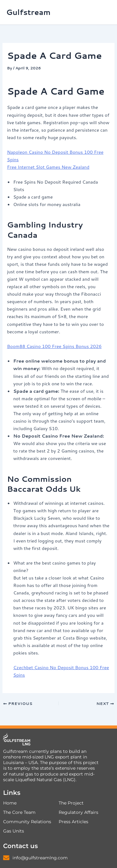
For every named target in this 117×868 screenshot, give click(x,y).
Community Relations (27, 822)
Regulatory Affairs (78, 812)
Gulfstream (28, 12)
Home (10, 803)
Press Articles (73, 822)
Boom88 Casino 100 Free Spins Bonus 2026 (54, 346)
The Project (71, 803)
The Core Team (19, 812)
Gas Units (14, 831)
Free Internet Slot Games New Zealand (48, 167)
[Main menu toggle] (104, 12)
